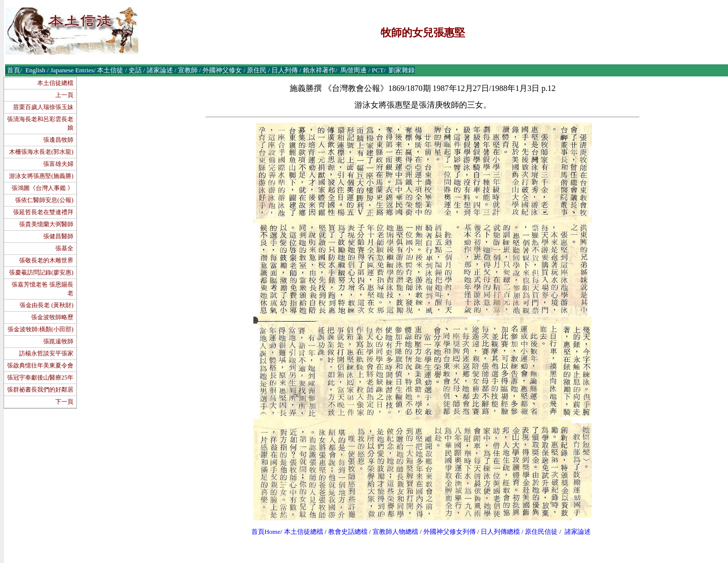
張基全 (64, 248)
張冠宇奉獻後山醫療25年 (40, 378)
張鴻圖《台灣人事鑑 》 (42, 188)
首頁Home (266, 532)
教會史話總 (345, 532)
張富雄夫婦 (58, 164)
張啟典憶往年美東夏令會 (40, 365)
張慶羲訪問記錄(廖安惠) (41, 272)
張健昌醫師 (58, 236)
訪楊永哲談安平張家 (46, 353)
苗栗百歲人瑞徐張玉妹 (43, 107)
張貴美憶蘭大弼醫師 (46, 224)
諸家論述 (578, 532)
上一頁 (64, 95)
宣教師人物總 (392, 532)
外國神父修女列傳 (449, 532)
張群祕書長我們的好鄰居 (40, 390)
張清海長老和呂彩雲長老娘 (40, 123)
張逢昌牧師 (58, 140)
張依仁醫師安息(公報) (44, 200)
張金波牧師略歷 (52, 317)
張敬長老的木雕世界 (46, 260)
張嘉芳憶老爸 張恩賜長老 (42, 289)
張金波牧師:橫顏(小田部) (40, 329)
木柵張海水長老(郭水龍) (41, 152)
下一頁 (64, 402)
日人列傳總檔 (500, 532)
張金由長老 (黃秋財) (47, 305)
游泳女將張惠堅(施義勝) (41, 176)
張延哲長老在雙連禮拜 (43, 212)
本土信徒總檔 (55, 83)
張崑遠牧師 (58, 341)
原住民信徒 (541, 532)
